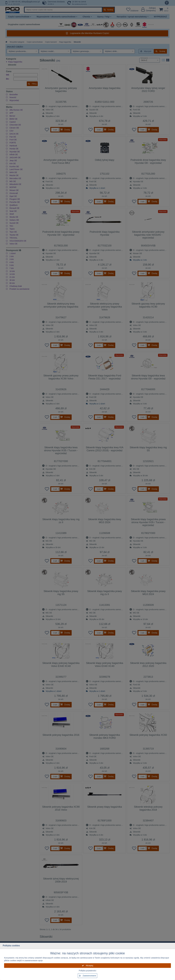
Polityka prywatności (88, 971)
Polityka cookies (11, 946)
